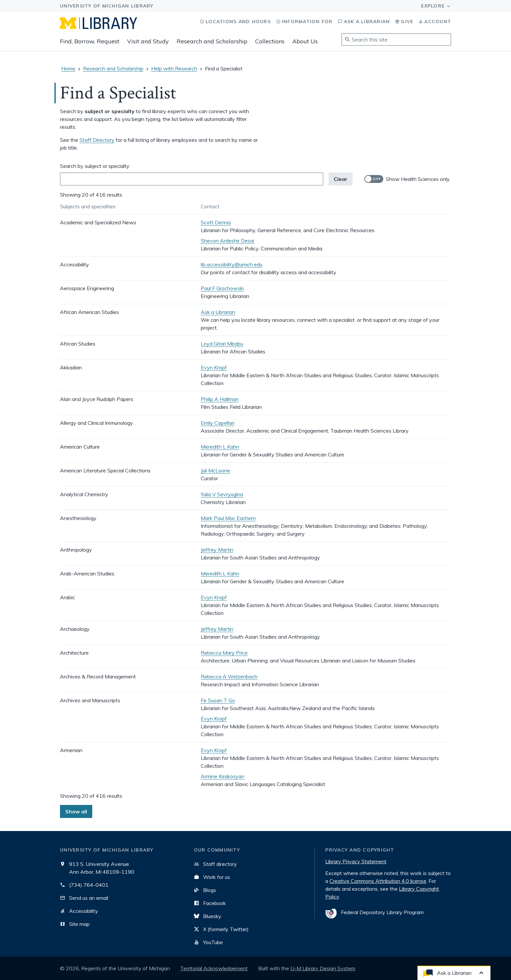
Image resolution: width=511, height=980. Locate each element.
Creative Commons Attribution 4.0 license (378, 881)
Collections (270, 41)
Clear (341, 179)
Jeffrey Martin (217, 550)
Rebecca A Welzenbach (229, 676)
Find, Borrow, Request (90, 41)
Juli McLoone (215, 470)
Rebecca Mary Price (224, 653)
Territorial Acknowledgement (214, 968)
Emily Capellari (218, 423)
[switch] (407, 179)
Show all (76, 811)
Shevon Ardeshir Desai (227, 241)
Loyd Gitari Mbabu (222, 344)
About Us (305, 41)
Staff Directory (97, 140)
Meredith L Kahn (220, 447)
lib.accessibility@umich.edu (232, 264)
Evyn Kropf (214, 367)
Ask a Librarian (218, 312)
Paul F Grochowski (222, 288)
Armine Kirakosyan (223, 776)
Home (68, 68)
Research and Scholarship (212, 41)
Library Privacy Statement (356, 861)
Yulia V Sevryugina (222, 494)
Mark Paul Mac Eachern (228, 518)
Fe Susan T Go (218, 700)
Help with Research (174, 68)
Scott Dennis (216, 222)
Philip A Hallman (220, 399)
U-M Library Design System (323, 968)
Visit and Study (148, 41)
